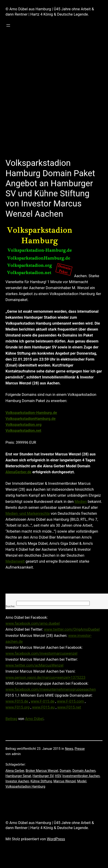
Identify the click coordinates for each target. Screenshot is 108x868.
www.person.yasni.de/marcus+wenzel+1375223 (45, 678)
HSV (58, 776)
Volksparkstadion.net (23, 431)
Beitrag (11, 719)
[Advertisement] (49, 100)
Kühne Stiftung (41, 781)
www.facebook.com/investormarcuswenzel (41, 653)
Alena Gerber (15, 771)
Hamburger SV (43, 776)
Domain (65, 771)
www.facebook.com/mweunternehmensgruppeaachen (51, 689)
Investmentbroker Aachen (81, 776)
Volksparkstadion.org (23, 425)
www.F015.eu (43, 707)
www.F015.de (17, 701)
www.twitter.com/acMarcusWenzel (34, 665)
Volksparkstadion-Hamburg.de (31, 413)
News (69, 749)
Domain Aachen (84, 771)
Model (82, 781)
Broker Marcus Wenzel (42, 771)
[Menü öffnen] (8, 25)
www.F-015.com (70, 701)
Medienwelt (15, 561)
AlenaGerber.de (18, 472)
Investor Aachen (17, 781)
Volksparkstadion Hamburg (25, 787)
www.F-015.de (42, 701)
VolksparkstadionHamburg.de (31, 419)
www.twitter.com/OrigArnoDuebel (72, 629)
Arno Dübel (34, 719)
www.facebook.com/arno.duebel (33, 623)
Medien (81, 502)
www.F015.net (69, 707)
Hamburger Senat (18, 776)
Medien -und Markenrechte (28, 513)
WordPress (56, 839)
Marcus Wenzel (64, 781)
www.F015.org (18, 707)
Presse (80, 749)
